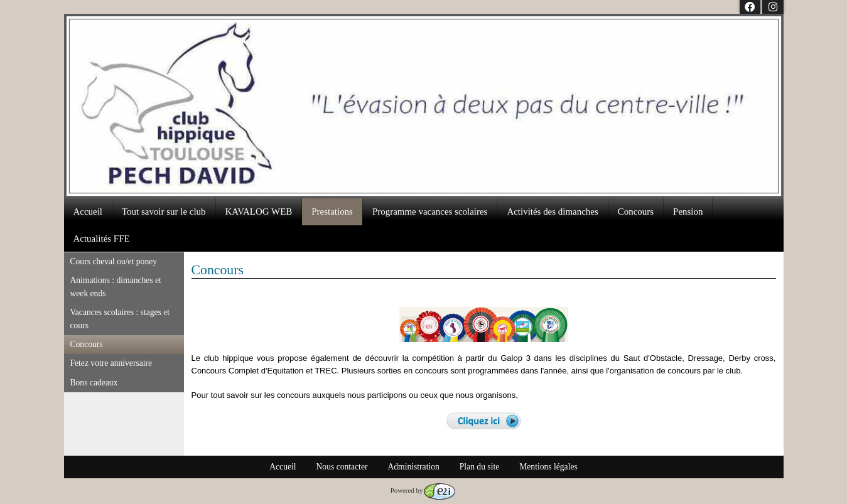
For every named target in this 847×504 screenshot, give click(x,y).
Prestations (332, 212)
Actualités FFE (102, 239)
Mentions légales (548, 467)
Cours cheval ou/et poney (114, 261)
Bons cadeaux (94, 383)
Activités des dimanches (552, 212)
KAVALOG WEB (259, 212)
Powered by (423, 490)
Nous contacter (342, 467)
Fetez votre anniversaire (111, 363)
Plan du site (479, 467)
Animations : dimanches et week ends (116, 287)
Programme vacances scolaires (430, 212)
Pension (688, 212)
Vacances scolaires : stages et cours (120, 319)
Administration (413, 467)
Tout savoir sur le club (164, 212)
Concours (636, 212)
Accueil (88, 212)
